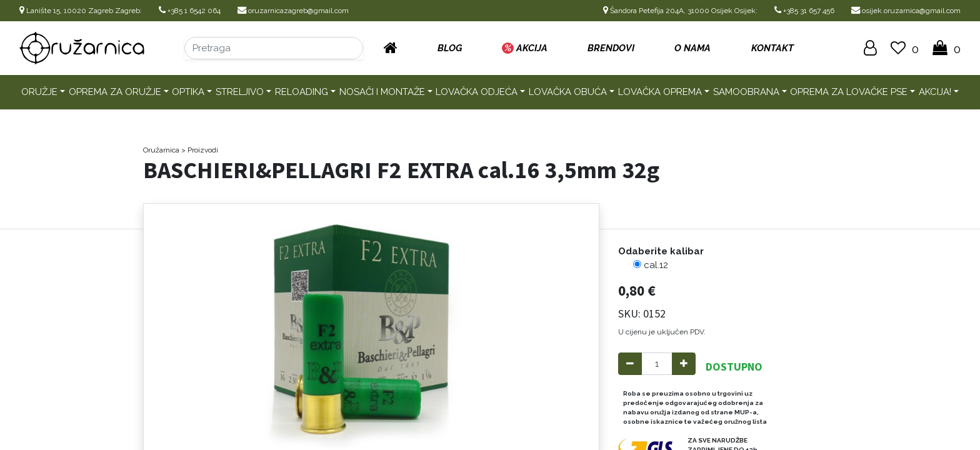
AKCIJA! (935, 92)
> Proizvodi (200, 150)
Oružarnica (161, 150)
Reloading (302, 92)
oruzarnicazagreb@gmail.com (293, 11)
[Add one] (684, 364)
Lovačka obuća (568, 92)
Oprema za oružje (115, 92)
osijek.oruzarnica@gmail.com (906, 11)
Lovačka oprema (660, 92)
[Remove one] (630, 364)
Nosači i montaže (382, 92)
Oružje (39, 92)
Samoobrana (746, 92)
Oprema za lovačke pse (849, 92)
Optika (188, 92)
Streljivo (240, 92)
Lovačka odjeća (477, 92)
